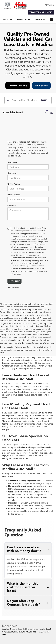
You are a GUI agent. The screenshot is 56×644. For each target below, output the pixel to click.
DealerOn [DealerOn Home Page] (21, 629)
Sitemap (29, 629)
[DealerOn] (10, 626)
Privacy (36, 629)
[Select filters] (46, 112)
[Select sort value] (51, 112)
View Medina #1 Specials (41, 12)
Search (44, 100)
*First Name (12, 162)
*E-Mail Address (14, 184)
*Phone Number (14, 195)
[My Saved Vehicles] (49, 5)
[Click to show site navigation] (51, 20)
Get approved (41, 85)
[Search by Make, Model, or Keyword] (25, 100)
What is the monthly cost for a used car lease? (23, 587)
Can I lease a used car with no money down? (24, 549)
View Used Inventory (18, 85)
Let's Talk (14, 281)
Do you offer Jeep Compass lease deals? (24, 602)
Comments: (12, 205)
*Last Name (12, 173)
